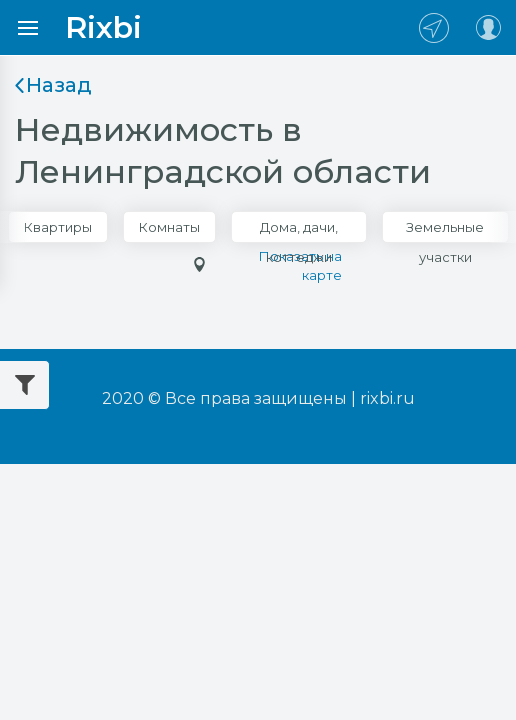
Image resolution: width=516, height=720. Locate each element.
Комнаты (169, 227)
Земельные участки (445, 231)
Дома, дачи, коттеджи (299, 231)
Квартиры (58, 227)
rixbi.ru (387, 398)
